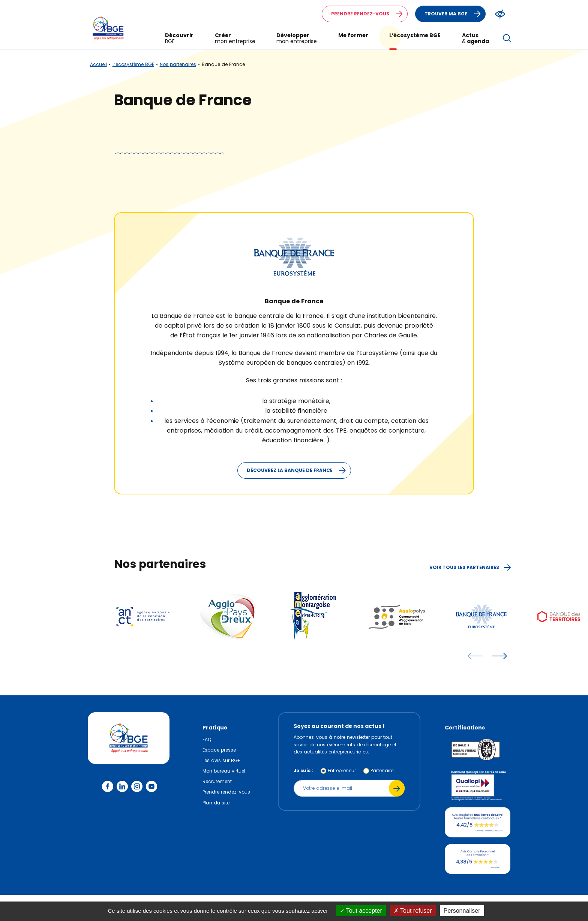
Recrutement (217, 781)
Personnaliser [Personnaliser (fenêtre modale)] (462, 911)
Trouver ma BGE (455, 14)
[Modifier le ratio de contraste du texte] (500, 14)
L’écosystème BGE (133, 64)
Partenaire (382, 770)
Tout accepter (361, 911)
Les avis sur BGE (221, 760)
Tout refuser (413, 911)
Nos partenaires (178, 64)
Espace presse (219, 750)
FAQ (207, 739)
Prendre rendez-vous (369, 14)
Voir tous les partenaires (470, 567)
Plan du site (216, 803)
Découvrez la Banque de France (299, 470)
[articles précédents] (475, 656)
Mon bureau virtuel (224, 771)
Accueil (98, 64)
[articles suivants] (499, 656)
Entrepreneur (342, 770)
